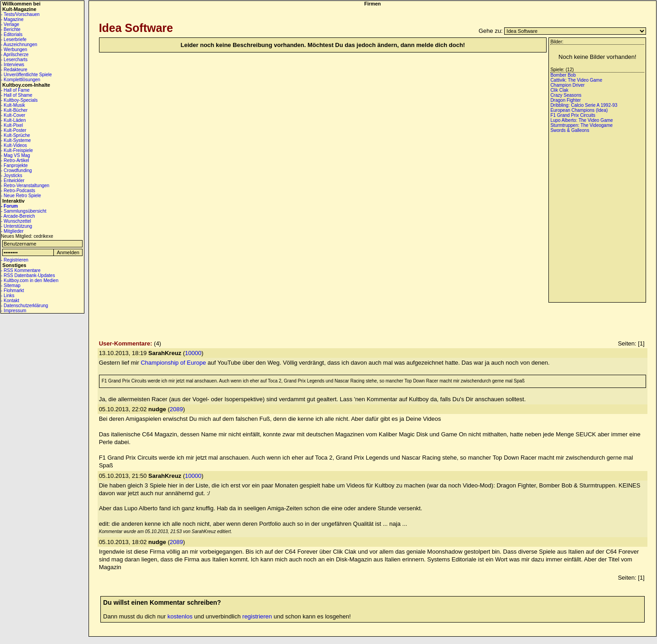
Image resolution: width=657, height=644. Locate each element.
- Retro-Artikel (15, 160)
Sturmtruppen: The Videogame (581, 125)
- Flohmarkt (13, 291)
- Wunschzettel (16, 221)
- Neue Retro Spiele (21, 196)
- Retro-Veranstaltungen (25, 186)
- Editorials (12, 34)
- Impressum (14, 311)
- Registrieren (15, 260)
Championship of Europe (173, 363)
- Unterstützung (16, 226)
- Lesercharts (14, 60)
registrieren (257, 616)
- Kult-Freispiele (17, 150)
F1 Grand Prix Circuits (573, 115)
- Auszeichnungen (19, 45)
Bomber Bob (563, 75)
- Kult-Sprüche (16, 135)
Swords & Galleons (570, 130)
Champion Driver (567, 85)
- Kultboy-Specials (19, 100)
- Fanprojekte (14, 165)
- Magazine (12, 19)
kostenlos (180, 616)
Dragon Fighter (566, 100)
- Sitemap (11, 285)
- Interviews (13, 65)
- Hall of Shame (17, 95)
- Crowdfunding (16, 170)
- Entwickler (13, 181)
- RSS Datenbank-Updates (28, 275)
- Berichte (11, 29)
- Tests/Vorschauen (20, 14)
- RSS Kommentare (21, 270)
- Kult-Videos (14, 145)
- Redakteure (14, 70)
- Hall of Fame (15, 90)
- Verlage (10, 24)
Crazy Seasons (566, 95)
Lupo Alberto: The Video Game (581, 120)
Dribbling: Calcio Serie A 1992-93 (584, 105)
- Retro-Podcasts (18, 191)
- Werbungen (14, 50)
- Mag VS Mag (16, 155)
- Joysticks (12, 175)
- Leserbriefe (14, 39)
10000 (193, 353)
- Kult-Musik (13, 105)
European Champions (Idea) (579, 110)
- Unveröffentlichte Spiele (26, 75)
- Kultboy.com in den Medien (30, 280)
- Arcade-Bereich (18, 216)
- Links (8, 296)
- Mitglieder (12, 231)
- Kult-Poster (14, 130)
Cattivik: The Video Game (576, 80)
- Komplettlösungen (21, 80)
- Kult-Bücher (14, 110)
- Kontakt (10, 301)
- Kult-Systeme (16, 140)
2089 (176, 409)
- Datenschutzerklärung (24, 306)
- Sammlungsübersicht (23, 211)
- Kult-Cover (13, 115)
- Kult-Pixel (12, 125)
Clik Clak (559, 90)
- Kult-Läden (13, 120)
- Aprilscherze (15, 55)
